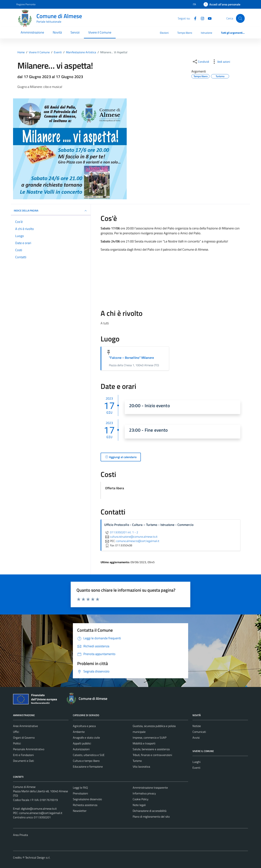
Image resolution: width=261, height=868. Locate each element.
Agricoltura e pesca (84, 726)
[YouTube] (208, 18)
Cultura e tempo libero (86, 761)
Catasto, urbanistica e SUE (89, 755)
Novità (57, 32)
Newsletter (80, 811)
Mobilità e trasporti (144, 743)
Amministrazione (32, 32)
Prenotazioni (80, 793)
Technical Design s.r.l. (38, 857)
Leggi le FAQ (80, 788)
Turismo (137, 761)
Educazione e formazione (88, 767)
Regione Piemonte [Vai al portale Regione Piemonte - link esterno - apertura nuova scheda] (26, 4)
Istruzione (207, 33)
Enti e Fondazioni (23, 755)
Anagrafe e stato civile (86, 738)
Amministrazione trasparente (150, 788)
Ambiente (79, 732)
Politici (17, 743)
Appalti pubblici (82, 743)
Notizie (197, 726)
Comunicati (199, 732)
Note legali (139, 805)
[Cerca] (240, 18)
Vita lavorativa (141, 767)
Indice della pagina (51, 211)
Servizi (75, 32)
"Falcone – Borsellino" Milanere (131, 358)
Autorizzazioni (81, 749)
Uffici (16, 732)
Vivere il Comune (100, 32)
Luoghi (196, 762)
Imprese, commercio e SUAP (150, 738)
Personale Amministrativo (29, 749)
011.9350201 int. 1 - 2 (121, 532)
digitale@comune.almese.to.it (39, 809)
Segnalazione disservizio (87, 799)
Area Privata (20, 835)
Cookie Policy (141, 799)
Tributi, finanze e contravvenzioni (152, 755)
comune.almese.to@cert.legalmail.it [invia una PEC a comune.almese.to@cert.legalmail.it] (138, 541)
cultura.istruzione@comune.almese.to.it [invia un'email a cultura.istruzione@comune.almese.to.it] (131, 537)
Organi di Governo (24, 738)
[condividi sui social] (201, 62)
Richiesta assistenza (85, 805)
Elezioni (164, 33)
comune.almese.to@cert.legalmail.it (41, 813)
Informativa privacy (144, 793)
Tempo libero (185, 33)
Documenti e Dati (23, 761)
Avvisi (196, 738)
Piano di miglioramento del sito (151, 817)
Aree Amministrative (25, 726)
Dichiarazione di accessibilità (150, 811)
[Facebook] (194, 18)
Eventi (196, 768)
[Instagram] (201, 18)
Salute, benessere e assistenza (151, 749)
